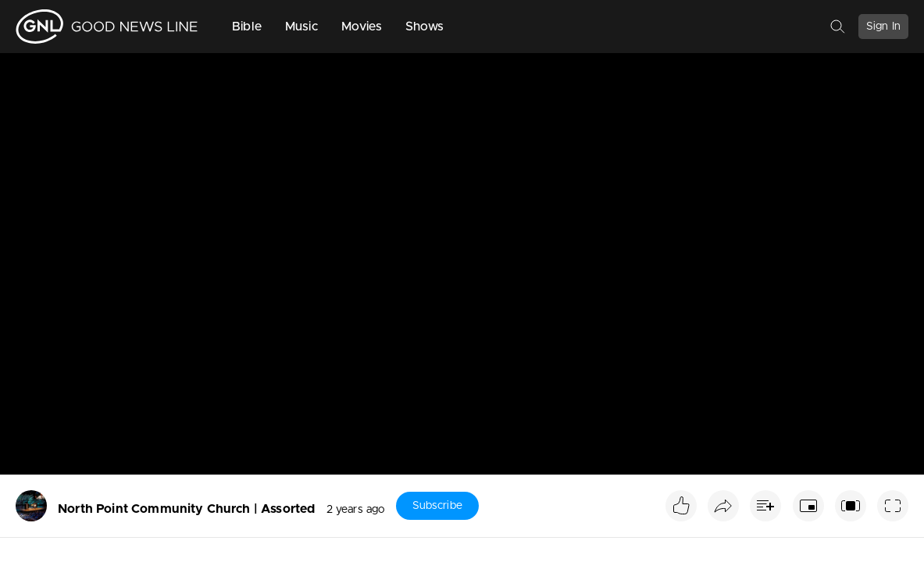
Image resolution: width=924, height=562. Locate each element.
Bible (247, 27)
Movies (362, 27)
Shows (425, 27)
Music (301, 27)
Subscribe (437, 506)
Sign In (883, 27)
